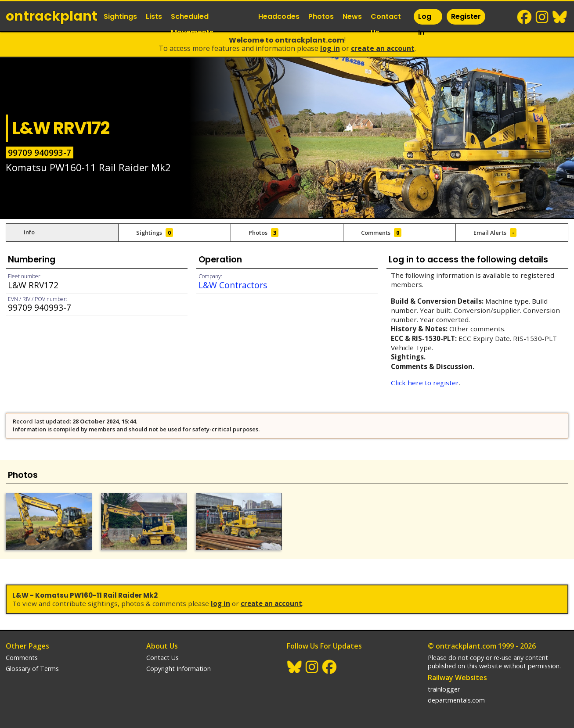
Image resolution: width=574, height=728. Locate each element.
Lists (154, 16)
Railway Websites (457, 678)
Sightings (120, 16)
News (352, 16)
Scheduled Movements (192, 24)
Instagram (542, 17)
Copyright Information (179, 669)
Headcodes (279, 16)
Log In (425, 24)
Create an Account (383, 48)
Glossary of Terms (32, 669)
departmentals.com (456, 700)
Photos (321, 16)
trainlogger (444, 689)
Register (466, 16)
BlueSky (560, 17)
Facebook (525, 17)
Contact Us (386, 24)
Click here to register (425, 383)
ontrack (52, 16)
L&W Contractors (233, 285)
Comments (22, 658)
